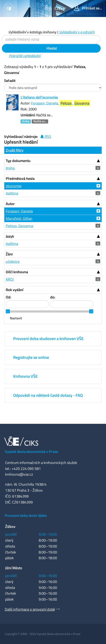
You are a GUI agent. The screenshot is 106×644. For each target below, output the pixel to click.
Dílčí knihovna (17, 272)
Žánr (9, 254)
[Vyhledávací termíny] (51, 39)
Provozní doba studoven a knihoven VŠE (48, 338)
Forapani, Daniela (45, 103)
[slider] (8, 311)
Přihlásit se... (88, 8)
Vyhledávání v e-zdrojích (77, 32)
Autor (10, 204)
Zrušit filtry (15, 150)
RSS (46, 137)
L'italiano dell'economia (39, 97)
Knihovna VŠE (25, 376)
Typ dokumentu (18, 161)
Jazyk (10, 236)
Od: (8, 297)
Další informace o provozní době (30, 609)
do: (53, 297)
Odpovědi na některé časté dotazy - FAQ (48, 395)
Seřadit (10, 81)
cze (58, 8)
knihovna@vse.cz (19, 474)
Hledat (51, 48)
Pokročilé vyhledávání (25, 56)
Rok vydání (15, 290)
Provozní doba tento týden (26, 515)
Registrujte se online (31, 357)
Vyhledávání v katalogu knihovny (32, 32)
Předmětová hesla (20, 179)
